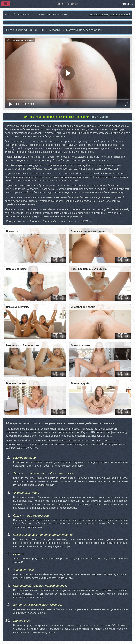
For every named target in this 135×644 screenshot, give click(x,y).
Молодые (55, 30)
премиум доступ (100, 117)
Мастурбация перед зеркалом (84, 30)
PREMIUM (128, 4)
